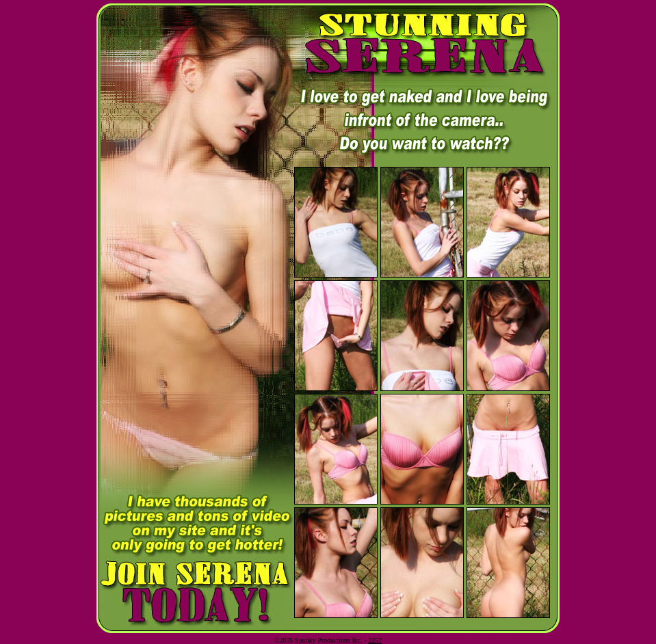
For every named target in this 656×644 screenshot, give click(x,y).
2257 (375, 640)
